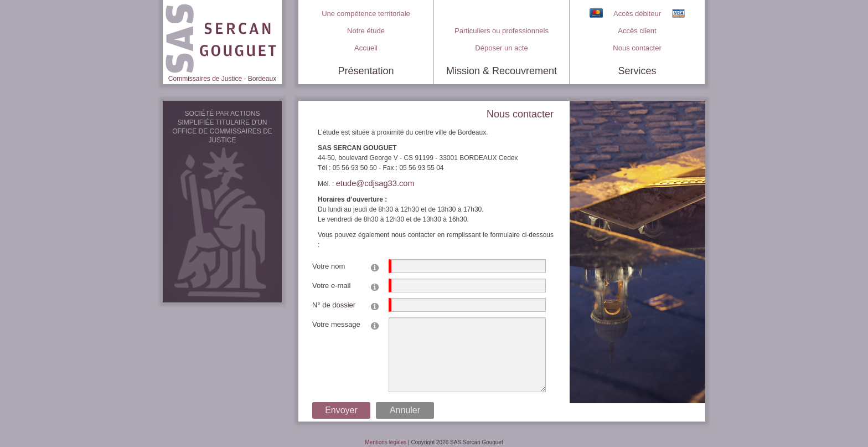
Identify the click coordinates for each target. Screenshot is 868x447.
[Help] (375, 267)
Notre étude (366, 31)
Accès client (637, 31)
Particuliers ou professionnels (502, 31)
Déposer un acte (501, 48)
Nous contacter (637, 48)
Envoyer (341, 410)
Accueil (366, 48)
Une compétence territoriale (366, 14)
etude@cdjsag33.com (375, 183)
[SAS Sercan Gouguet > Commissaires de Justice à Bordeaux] (222, 37)
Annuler (405, 410)
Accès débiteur (637, 14)
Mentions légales (386, 442)
